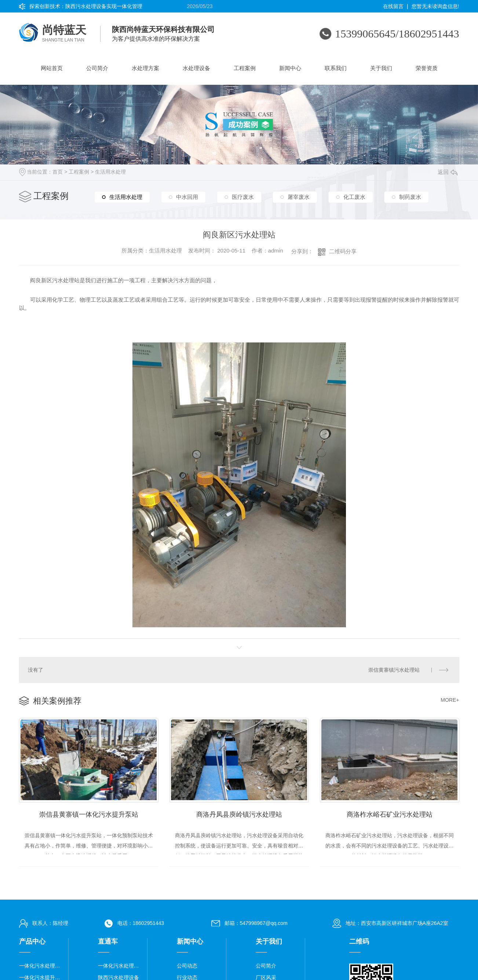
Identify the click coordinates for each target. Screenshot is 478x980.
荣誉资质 (427, 68)
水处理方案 (145, 68)
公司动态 (187, 965)
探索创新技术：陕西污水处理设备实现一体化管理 (86, 6)
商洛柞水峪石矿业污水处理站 (390, 813)
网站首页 (52, 68)
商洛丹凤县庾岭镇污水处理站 (239, 813)
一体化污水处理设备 (41, 965)
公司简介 (97, 68)
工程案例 (245, 68)
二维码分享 (343, 251)
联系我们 (336, 68)
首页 (58, 172)
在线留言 (393, 6)
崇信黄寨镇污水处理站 (394, 669)
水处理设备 (196, 68)
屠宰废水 (299, 198)
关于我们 (381, 68)
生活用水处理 (110, 172)
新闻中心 (290, 68)
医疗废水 (243, 198)
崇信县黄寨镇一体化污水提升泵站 (89, 813)
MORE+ (450, 699)
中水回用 (187, 198)
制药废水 (410, 198)
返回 (448, 172)
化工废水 (354, 198)
